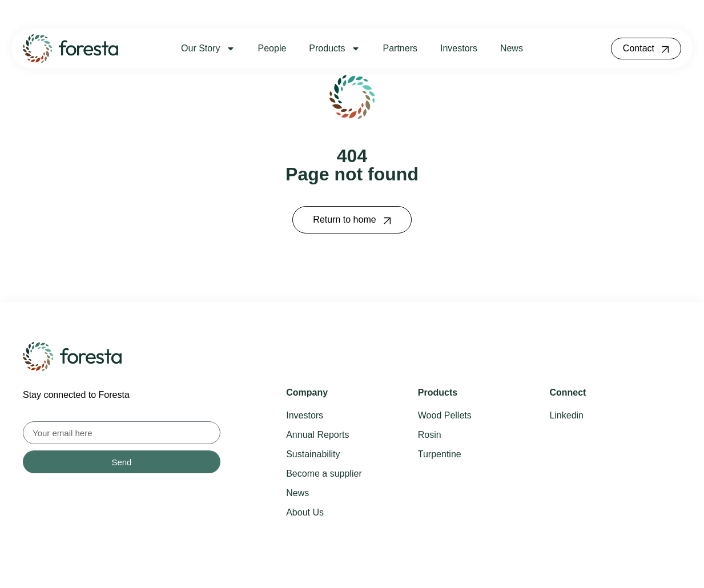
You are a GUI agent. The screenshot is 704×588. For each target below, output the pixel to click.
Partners (400, 48)
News (512, 48)
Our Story (208, 49)
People (272, 48)
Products (334, 49)
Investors (459, 48)
